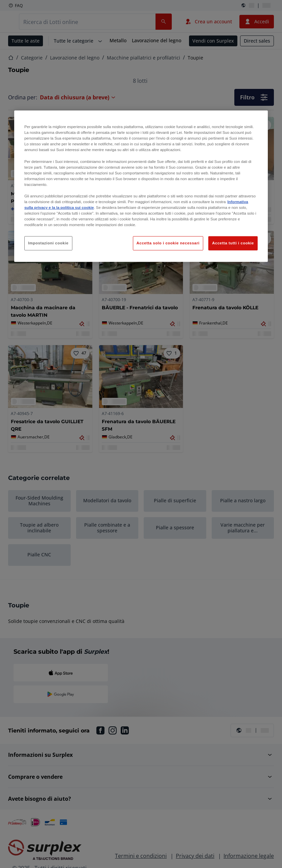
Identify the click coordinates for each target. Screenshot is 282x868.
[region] (141, 186)
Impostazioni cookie (48, 243)
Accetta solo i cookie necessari (168, 243)
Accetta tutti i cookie (233, 243)
